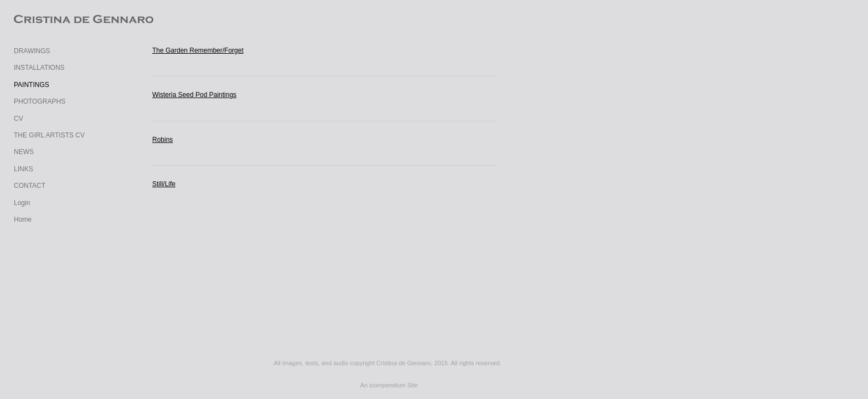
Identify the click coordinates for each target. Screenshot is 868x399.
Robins (162, 140)
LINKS (24, 169)
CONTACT (30, 186)
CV (19, 119)
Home (23, 219)
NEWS (24, 152)
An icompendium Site (389, 385)
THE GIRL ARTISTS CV (49, 135)
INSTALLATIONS (39, 68)
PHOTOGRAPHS (40, 101)
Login (22, 203)
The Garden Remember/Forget (198, 50)
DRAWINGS (32, 51)
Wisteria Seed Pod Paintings (194, 95)
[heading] (42, 20)
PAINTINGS (32, 85)
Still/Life (164, 184)
